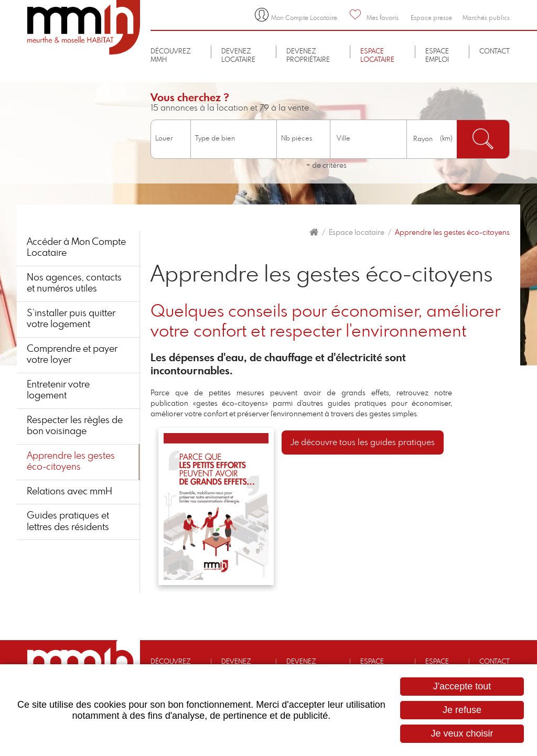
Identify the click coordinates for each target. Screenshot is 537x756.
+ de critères (326, 166)
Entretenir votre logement (59, 391)
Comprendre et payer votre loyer (73, 355)
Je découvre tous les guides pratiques (363, 442)
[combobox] (368, 139)
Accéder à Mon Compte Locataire (77, 248)
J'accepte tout (462, 686)
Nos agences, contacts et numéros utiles (75, 284)
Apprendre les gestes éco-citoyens (452, 233)
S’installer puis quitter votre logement (72, 319)
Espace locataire (357, 233)
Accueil (314, 232)
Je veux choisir (462, 733)
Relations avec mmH (70, 492)
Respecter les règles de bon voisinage (75, 427)
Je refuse (462, 710)
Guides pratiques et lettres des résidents (68, 523)
